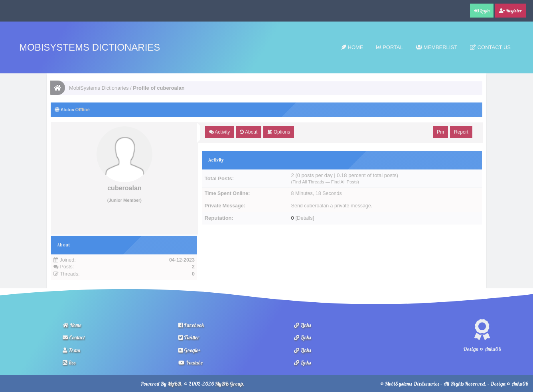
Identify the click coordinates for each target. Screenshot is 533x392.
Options (279, 132)
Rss (69, 362)
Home (352, 47)
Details (305, 218)
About (249, 132)
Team (71, 350)
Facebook (191, 325)
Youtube (190, 362)
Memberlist (436, 47)
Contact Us (490, 47)
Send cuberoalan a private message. (332, 206)
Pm (440, 132)
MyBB (174, 384)
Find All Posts (344, 182)
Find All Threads (308, 182)
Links (302, 325)
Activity (220, 132)
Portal (390, 47)
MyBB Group (229, 384)
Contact (74, 337)
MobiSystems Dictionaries (90, 47)
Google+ (190, 350)
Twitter (189, 337)
